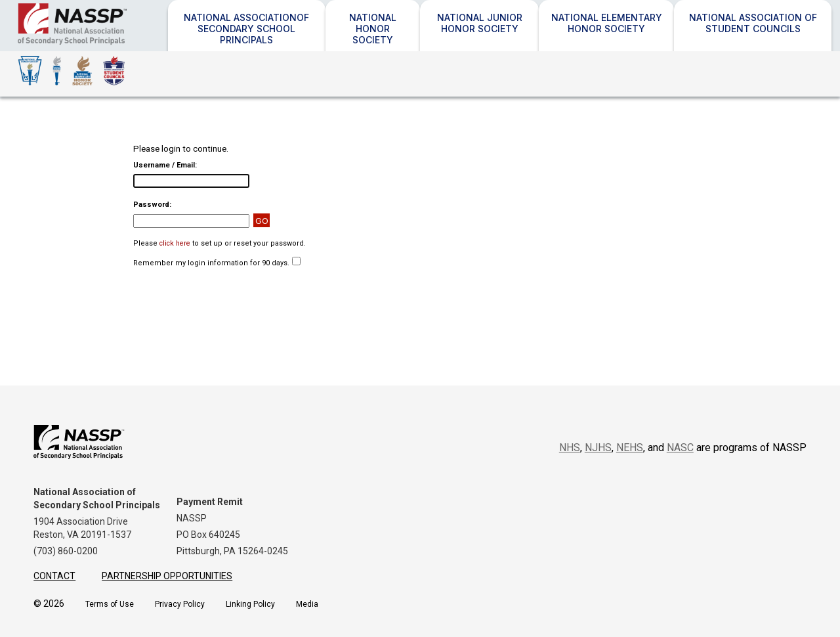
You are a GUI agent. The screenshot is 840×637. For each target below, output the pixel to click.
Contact (54, 576)
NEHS (630, 448)
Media (307, 604)
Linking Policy (250, 604)
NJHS (598, 448)
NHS (570, 448)
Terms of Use (110, 604)
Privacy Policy (180, 604)
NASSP (111, 44)
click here (175, 243)
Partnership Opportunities (167, 576)
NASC (680, 448)
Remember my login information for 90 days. (211, 263)
